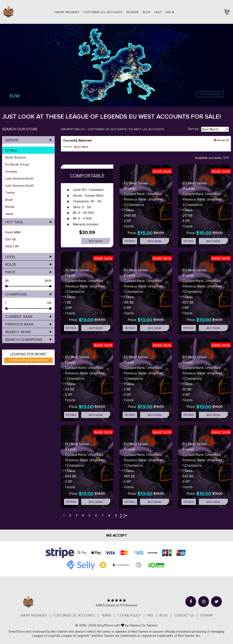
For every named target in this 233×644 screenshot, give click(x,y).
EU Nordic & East (17, 165)
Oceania (11, 172)
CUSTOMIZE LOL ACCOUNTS (103, 12)
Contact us (184, 615)
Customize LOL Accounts (107, 129)
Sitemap (207, 615)
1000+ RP (12, 246)
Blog (147, 12)
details (130, 241)
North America (16, 157)
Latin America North (19, 179)
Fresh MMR (13, 232)
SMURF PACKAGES (67, 12)
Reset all (221, 140)
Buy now (96, 241)
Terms (106, 615)
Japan (9, 214)
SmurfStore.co (73, 129)
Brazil (9, 200)
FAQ (150, 615)
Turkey (10, 193)
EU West (11, 150)
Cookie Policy (129, 615)
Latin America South (19, 186)
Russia (10, 207)
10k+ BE (11, 239)
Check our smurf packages (28, 360)
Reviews (133, 12)
